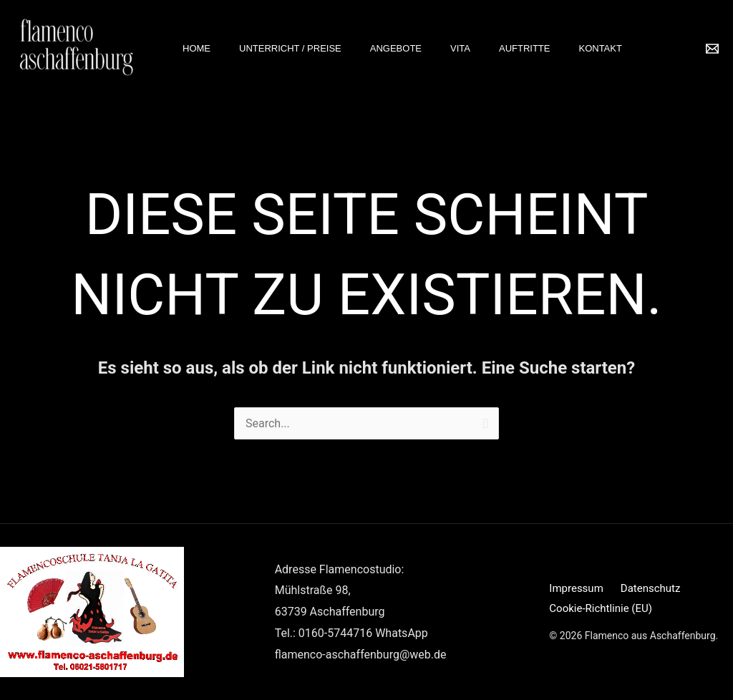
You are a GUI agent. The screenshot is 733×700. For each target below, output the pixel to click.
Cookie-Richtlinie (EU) (601, 608)
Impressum (576, 588)
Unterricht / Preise (290, 48)
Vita (460, 48)
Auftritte (525, 48)
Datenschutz (651, 588)
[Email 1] (712, 49)
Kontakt (600, 48)
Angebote (396, 48)
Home (196, 48)
